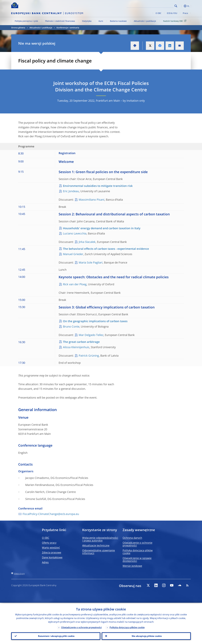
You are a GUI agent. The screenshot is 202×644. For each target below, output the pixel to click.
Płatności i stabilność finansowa (60, 21)
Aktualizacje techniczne (96, 545)
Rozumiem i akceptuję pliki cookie (56, 636)
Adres (45, 562)
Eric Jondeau (71, 191)
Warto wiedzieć (51, 548)
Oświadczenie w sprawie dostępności (137, 559)
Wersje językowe (132, 566)
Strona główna (18, 28)
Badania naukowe (118, 21)
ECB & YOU (172, 13)
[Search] (159, 6)
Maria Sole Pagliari (91, 262)
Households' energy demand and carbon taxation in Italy (102, 228)
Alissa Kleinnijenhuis (76, 347)
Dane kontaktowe (52, 557)
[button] (181, 6)
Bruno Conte (71, 326)
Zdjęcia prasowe (52, 552)
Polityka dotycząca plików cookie (138, 552)
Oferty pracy (49, 543)
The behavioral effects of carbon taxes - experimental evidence (106, 249)
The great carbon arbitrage (81, 342)
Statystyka (87, 21)
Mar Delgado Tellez (91, 335)
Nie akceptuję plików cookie (146, 636)
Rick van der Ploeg (75, 284)
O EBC (158, 13)
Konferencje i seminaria (68, 28)
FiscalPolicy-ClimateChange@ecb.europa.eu (51, 514)
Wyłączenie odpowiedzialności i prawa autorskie (100, 539)
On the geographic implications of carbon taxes (95, 321)
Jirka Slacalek (87, 242)
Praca (185, 13)
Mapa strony (19, 573)
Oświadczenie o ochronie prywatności (137, 544)
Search (176, 6)
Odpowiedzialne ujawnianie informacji (99, 552)
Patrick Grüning (89, 356)
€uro (101, 21)
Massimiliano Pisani (92, 200)
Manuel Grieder (73, 254)
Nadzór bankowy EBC (175, 21)
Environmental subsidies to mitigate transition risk (98, 186)
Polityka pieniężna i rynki (26, 21)
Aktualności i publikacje (145, 21)
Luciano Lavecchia (75, 233)
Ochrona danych (132, 538)
